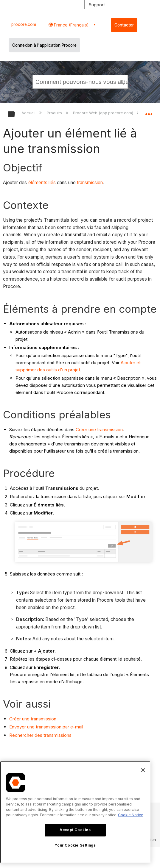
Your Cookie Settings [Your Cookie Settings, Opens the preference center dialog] (75, 845)
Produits (55, 113)
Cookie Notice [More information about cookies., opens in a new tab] (131, 815)
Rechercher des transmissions (40, 735)
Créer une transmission (99, 430)
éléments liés (42, 183)
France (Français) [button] (71, 25)
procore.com (24, 24)
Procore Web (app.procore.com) (104, 113)
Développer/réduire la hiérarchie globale (15, 114)
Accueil (29, 113)
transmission (90, 183)
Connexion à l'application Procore (44, 45)
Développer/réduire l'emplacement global (149, 112)
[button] (122, 82)
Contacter (124, 25)
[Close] (143, 770)
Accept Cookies (75, 830)
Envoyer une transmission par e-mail (46, 727)
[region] (75, 812)
